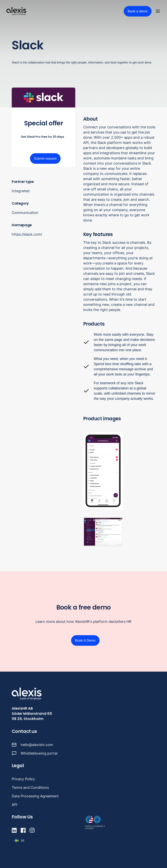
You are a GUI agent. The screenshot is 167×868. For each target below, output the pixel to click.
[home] (16, 11)
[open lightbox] (103, 471)
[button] (159, 11)
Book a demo (138, 11)
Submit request (45, 158)
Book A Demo (85, 640)
